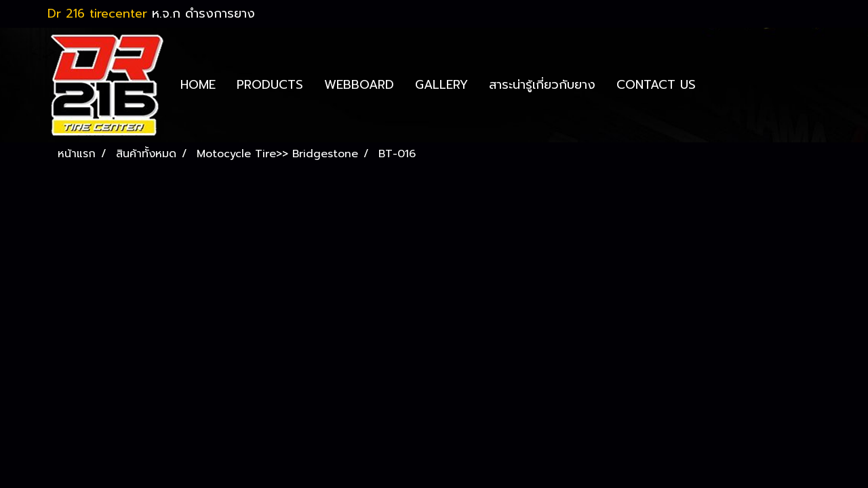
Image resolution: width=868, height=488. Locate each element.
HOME (198, 85)
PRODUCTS (270, 85)
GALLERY (441, 85)
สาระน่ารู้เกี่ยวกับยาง (542, 85)
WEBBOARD (359, 85)
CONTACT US (656, 85)
